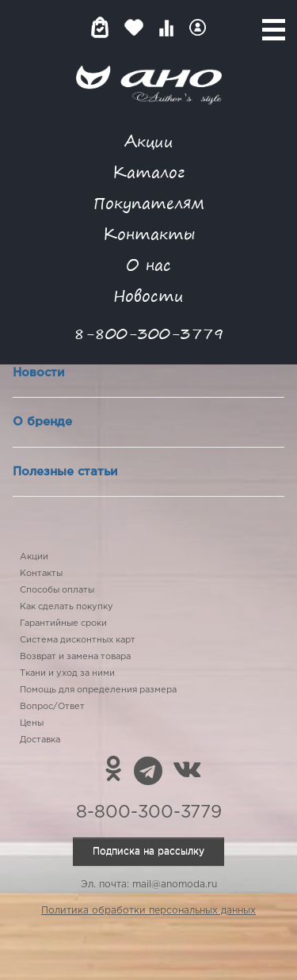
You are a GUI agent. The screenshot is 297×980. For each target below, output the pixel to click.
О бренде (42, 422)
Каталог (148, 172)
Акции (149, 141)
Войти (198, 27)
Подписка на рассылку (148, 851)
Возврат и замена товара (75, 657)
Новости (148, 295)
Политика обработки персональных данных (148, 911)
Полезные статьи (65, 472)
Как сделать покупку (67, 607)
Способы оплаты (57, 590)
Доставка (40, 740)
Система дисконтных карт (78, 640)
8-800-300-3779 (149, 333)
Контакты (149, 233)
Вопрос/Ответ (52, 707)
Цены (32, 723)
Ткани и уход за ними (67, 673)
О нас (148, 264)
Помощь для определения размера (98, 690)
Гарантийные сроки (63, 623)
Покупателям (149, 202)
